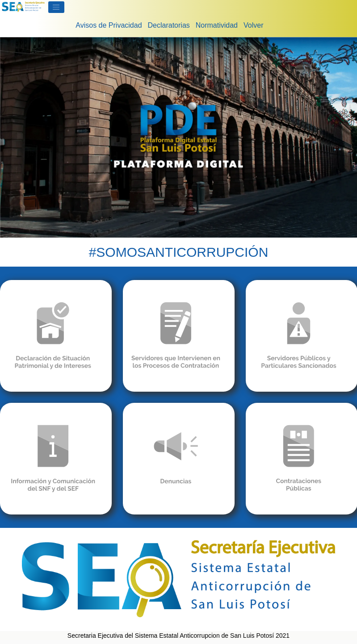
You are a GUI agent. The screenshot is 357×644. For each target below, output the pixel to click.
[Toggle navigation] (56, 7)
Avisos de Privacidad (109, 25)
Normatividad (217, 25)
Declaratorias (169, 25)
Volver (253, 25)
